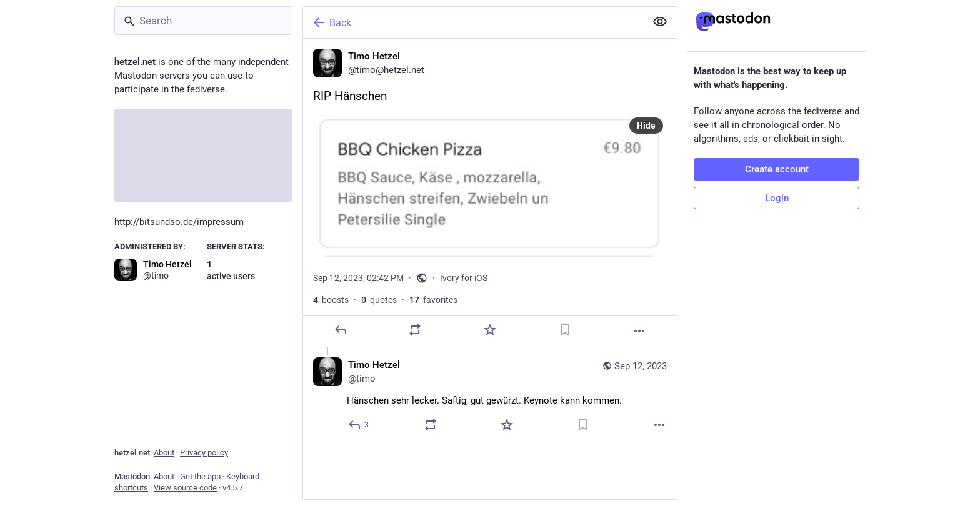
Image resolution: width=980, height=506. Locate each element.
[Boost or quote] (415, 330)
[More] (639, 331)
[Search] (203, 21)
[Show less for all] (660, 22)
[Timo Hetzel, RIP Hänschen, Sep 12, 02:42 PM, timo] (490, 193)
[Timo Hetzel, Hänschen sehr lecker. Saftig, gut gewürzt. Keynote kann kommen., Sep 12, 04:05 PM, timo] (490, 396)
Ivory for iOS (464, 278)
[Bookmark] (565, 330)
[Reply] (341, 330)
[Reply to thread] (359, 425)
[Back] (473, 22)
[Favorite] (490, 330)
